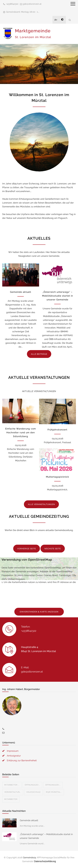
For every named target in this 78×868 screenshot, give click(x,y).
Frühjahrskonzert (57, 430)
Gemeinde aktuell (21, 292)
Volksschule (33, 792)
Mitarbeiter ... (12, 785)
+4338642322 (12, 4)
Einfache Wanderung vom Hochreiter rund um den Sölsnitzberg (21, 432)
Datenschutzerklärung (45, 861)
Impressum (13, 751)
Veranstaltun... (13, 792)
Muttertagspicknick (58, 477)
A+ (56, 20)
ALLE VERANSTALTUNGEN (41, 504)
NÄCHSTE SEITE (53, 549)
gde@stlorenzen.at (32, 4)
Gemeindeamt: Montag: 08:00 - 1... (23, 12)
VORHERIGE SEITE (27, 549)
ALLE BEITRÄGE (39, 354)
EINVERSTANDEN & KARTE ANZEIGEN (39, 612)
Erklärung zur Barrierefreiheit (22, 760)
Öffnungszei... (32, 785)
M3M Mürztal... (54, 792)
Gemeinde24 (30, 857)
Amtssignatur (14, 756)
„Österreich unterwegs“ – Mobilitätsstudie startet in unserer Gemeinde (58, 296)
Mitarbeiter (11, 799)
